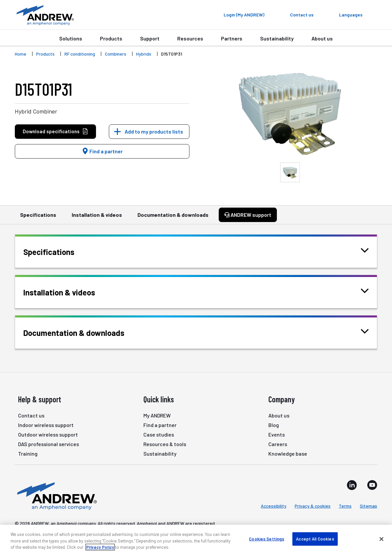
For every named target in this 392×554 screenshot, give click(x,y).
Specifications (38, 218)
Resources (190, 38)
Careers (278, 444)
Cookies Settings (267, 539)
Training (28, 453)
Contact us (31, 415)
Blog (274, 425)
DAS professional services (49, 444)
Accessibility (274, 506)
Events (277, 434)
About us (322, 38)
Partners (232, 38)
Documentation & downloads (173, 218)
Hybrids (144, 54)
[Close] (381, 539)
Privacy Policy (100, 547)
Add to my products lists (154, 131)
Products (111, 38)
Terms (345, 506)
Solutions (71, 38)
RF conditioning (80, 54)
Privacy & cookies (313, 506)
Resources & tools (165, 444)
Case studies (159, 434)
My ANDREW (157, 415)
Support (150, 38)
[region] (196, 539)
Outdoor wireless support (48, 434)
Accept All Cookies (315, 539)
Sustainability (277, 38)
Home (21, 54)
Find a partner (102, 151)
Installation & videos (97, 218)
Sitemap (368, 506)
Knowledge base (288, 453)
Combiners (116, 54)
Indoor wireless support (46, 425)
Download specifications (55, 131)
